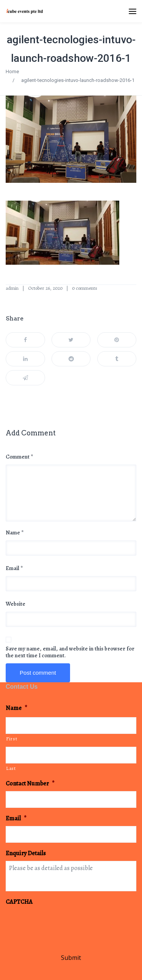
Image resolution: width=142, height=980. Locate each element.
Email (16, 819)
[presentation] (63, 924)
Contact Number (30, 784)
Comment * (20, 457)
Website (16, 604)
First (12, 739)
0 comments (85, 288)
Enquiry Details (26, 854)
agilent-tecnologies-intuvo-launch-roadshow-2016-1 (78, 80)
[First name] (71, 726)
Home (12, 71)
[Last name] (71, 755)
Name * (15, 532)
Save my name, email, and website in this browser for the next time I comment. (70, 652)
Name (16, 708)
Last (11, 768)
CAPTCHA (19, 902)
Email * (14, 568)
